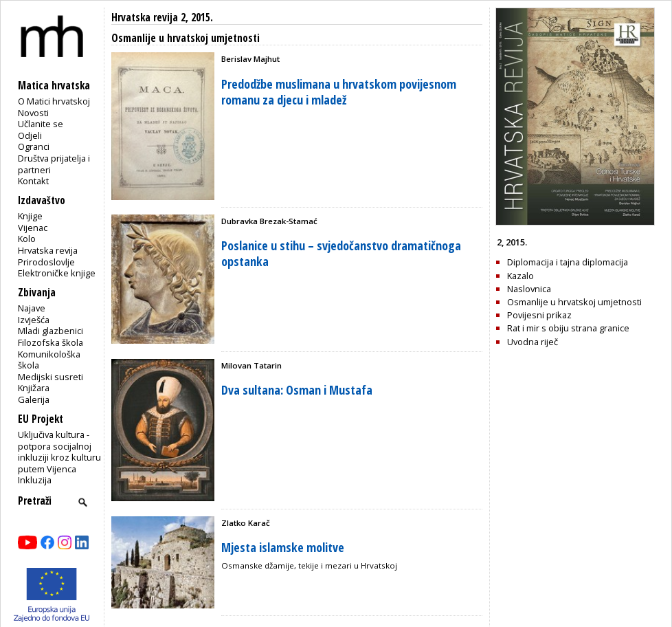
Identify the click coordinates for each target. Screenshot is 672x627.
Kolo (27, 239)
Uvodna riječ (533, 342)
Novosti (33, 113)
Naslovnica (529, 289)
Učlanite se (41, 124)
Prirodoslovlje (46, 262)
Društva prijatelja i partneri (54, 164)
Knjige (30, 216)
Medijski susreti (51, 377)
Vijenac (33, 228)
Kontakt (33, 181)
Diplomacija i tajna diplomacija (568, 262)
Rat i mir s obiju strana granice (568, 328)
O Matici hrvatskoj (54, 101)
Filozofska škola (51, 342)
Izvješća (34, 320)
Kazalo (520, 276)
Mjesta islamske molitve (283, 547)
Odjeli (30, 135)
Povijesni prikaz (539, 315)
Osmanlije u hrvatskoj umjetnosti (574, 302)
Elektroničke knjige (57, 273)
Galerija (34, 399)
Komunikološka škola (49, 360)
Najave (32, 308)
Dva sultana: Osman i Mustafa (297, 390)
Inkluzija (35, 480)
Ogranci (34, 146)
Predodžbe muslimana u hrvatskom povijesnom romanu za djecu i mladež (339, 92)
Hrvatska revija (48, 250)
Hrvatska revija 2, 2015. (162, 18)
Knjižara (34, 388)
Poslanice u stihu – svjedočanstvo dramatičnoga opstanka (341, 253)
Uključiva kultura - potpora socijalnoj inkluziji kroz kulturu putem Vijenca (59, 452)
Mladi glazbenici (51, 331)
